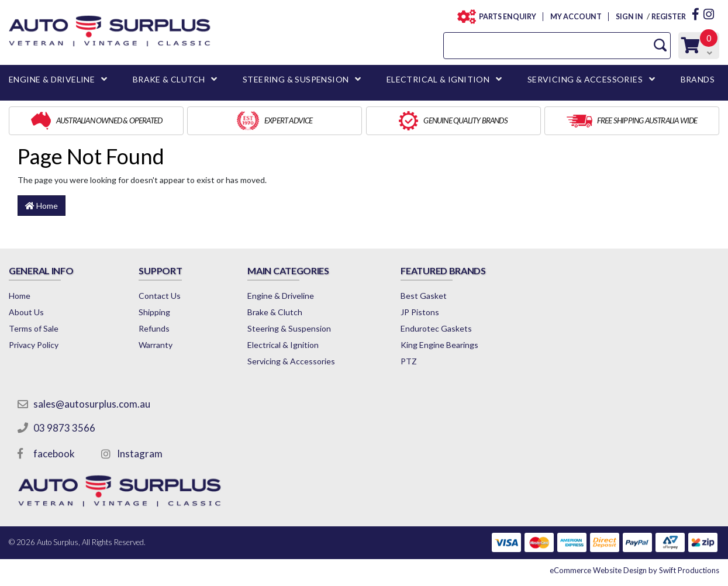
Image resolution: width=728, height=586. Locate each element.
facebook (54, 454)
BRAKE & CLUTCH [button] (169, 79)
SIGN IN (629, 17)
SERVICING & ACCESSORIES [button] (585, 79)
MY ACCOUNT (576, 17)
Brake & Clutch (275, 312)
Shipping (154, 312)
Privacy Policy (34, 345)
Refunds (154, 328)
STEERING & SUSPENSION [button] (296, 79)
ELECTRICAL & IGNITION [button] (438, 79)
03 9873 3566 (64, 428)
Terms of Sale (34, 328)
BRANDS (698, 79)
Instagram (140, 454)
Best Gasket (424, 296)
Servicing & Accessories (291, 361)
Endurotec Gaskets (436, 328)
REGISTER (669, 17)
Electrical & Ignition (283, 345)
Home (42, 206)
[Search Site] (660, 45)
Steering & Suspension (289, 328)
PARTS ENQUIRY (504, 17)
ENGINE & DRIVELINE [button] (52, 79)
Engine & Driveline (281, 296)
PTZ (409, 361)
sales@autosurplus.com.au (92, 404)
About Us (26, 312)
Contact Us (160, 296)
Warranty (156, 345)
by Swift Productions (634, 570)
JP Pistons (420, 312)
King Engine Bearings (439, 345)
